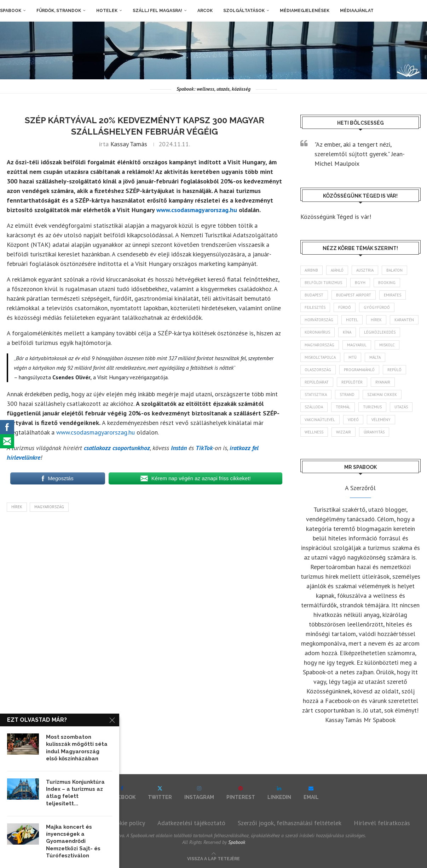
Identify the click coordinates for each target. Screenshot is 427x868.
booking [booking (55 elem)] (387, 283)
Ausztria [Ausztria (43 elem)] (365, 270)
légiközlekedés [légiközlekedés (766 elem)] (380, 333)
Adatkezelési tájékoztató (191, 823)
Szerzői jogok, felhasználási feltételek (290, 823)
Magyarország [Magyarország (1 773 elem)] (320, 345)
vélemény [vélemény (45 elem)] (381, 420)
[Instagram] (199, 793)
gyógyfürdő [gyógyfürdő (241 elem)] (377, 307)
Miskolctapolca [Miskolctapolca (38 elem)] (321, 357)
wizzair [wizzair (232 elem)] (344, 432)
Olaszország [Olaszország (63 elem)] (318, 370)
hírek (17, 507)
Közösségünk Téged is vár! (336, 217)
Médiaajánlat (357, 11)
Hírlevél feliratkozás (382, 823)
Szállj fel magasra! (157, 11)
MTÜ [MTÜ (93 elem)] (353, 357)
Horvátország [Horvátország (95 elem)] (319, 320)
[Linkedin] (279, 793)
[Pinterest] (241, 793)
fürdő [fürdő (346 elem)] (345, 307)
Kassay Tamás (129, 144)
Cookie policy (127, 823)
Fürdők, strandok (59, 11)
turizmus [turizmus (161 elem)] (373, 407)
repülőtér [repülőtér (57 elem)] (352, 382)
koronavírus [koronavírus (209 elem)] (318, 333)
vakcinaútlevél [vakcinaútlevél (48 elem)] (320, 420)
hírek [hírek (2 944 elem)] (377, 320)
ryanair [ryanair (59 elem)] (383, 382)
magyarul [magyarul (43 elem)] (357, 345)
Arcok (205, 11)
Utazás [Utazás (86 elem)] (402, 407)
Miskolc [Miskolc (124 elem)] (387, 345)
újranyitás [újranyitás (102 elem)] (374, 432)
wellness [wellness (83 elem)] (314, 432)
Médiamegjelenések (305, 11)
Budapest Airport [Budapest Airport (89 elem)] (354, 295)
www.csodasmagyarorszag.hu (197, 210)
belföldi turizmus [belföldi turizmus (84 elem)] (324, 283)
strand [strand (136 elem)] (347, 395)
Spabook (11, 11)
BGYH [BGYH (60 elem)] (360, 283)
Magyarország (49, 507)
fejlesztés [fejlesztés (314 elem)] (315, 307)
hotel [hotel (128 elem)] (352, 320)
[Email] (311, 793)
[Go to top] (213, 858)
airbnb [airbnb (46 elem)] (312, 270)
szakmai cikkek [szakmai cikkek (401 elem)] (382, 395)
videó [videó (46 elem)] (354, 420)
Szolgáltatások (244, 11)
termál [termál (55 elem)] (343, 407)
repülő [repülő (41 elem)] (395, 370)
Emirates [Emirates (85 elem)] (393, 295)
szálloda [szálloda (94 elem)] (314, 407)
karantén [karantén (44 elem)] (405, 320)
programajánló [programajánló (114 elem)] (360, 370)
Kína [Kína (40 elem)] (347, 333)
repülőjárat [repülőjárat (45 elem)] (317, 382)
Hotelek (107, 11)
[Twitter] (160, 793)
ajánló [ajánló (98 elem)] (337, 270)
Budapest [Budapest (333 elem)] (314, 295)
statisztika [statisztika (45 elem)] (316, 395)
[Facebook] (122, 793)
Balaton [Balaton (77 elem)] (395, 270)
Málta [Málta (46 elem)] (375, 357)
